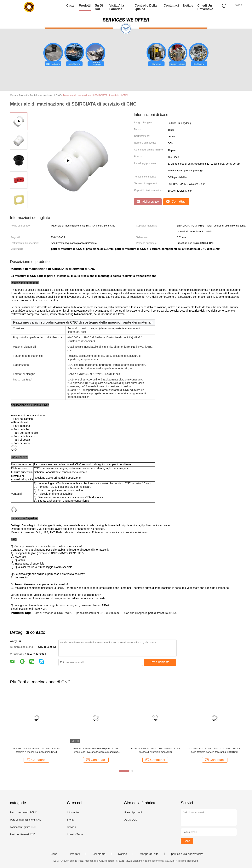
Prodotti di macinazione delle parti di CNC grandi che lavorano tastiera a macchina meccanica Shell (96, 750)
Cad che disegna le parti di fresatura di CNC (151, 613)
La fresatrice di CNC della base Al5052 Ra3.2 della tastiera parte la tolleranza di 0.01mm (215, 750)
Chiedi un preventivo (205, 7)
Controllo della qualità (146, 7)
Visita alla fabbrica (117, 7)
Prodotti (85, 5)
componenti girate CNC (23, 827)
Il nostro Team (75, 834)
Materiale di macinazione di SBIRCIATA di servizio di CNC (95, 95)
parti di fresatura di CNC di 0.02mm (97, 613)
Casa (54, 854)
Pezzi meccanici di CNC (23, 812)
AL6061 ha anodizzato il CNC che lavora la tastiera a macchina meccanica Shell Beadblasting (37, 750)
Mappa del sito (149, 854)
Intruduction (73, 812)
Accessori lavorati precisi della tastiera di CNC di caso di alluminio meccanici (155, 750)
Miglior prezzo (148, 202)
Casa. (70, 5)
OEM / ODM (131, 820)
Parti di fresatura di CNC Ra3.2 (52, 613)
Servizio (71, 827)
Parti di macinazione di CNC (26, 820)
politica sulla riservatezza (187, 854)
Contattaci (171, 5)
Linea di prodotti (133, 812)
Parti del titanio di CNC (23, 834)
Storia (70, 820)
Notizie (188, 5)
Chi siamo (99, 854)
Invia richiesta (160, 662)
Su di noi (99, 7)
